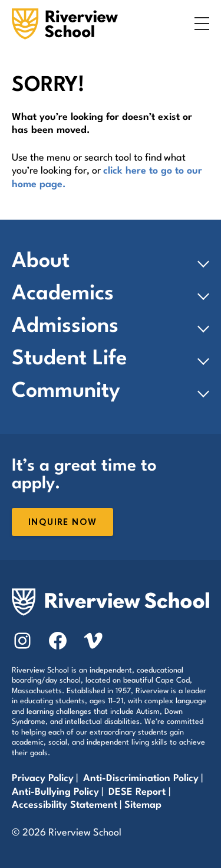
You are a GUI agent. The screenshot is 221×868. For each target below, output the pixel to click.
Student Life (70, 359)
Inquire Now (62, 522)
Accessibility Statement (65, 805)
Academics (63, 294)
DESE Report (138, 792)
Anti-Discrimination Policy (141, 779)
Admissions (65, 327)
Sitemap (143, 805)
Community (66, 391)
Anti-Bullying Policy (55, 792)
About (41, 262)
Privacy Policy (43, 779)
